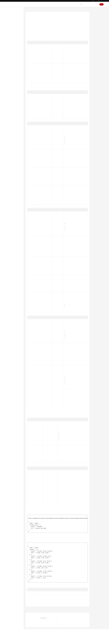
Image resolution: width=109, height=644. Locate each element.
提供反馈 (50, 625)
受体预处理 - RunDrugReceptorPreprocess (17, 104)
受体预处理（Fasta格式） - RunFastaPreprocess (17, 199)
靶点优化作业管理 (15, 86)
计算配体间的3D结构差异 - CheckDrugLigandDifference (17, 126)
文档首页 (27, 10)
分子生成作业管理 (15, 81)
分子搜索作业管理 (15, 79)
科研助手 (11, 219)
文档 (87, 4)
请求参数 (94, 26)
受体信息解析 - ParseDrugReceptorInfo (17, 108)
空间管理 (11, 42)
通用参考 (9, 233)
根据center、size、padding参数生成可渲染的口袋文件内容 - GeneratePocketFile (17, 166)
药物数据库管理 (14, 207)
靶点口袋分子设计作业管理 (16, 73)
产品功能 (62, 633)
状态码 (94, 39)
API (9, 39)
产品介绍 (9, 19)
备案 (90, 4)
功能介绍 (94, 16)
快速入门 (9, 24)
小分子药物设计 (13, 57)
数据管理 (11, 47)
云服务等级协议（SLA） (12, 240)
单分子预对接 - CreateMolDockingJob (17, 204)
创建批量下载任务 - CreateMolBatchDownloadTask (17, 189)
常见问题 (9, 226)
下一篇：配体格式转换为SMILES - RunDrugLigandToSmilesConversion (74, 615)
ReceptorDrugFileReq (57, 154)
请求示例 (94, 33)
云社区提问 (37, 632)
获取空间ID (75, 70)
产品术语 (9, 235)
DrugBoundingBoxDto (48, 451)
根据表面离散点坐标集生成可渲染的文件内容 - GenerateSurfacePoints (17, 173)
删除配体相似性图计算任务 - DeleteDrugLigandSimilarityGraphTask (17, 160)
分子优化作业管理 (15, 67)
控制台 (93, 4)
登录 (97, 4)
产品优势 (62, 628)
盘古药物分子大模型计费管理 (16, 210)
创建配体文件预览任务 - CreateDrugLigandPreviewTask (17, 132)
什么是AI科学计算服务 (65, 626)
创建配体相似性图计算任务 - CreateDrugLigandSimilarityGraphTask (17, 149)
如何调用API (11, 37)
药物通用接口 (14, 91)
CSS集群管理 (14, 213)
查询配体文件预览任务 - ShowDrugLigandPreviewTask (17, 138)
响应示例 (94, 36)
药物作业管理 (14, 60)
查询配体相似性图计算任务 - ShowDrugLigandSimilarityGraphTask (17, 154)
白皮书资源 (9, 243)
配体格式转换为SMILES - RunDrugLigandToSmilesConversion (17, 117)
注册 (101, 4)
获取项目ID (75, 51)
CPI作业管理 (13, 84)
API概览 (10, 34)
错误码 (94, 42)
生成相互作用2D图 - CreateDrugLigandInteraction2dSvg (17, 122)
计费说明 (9, 22)
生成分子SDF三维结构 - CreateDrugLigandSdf (17, 99)
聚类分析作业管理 (15, 89)
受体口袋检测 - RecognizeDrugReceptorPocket (17, 112)
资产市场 (11, 52)
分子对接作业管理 (15, 65)
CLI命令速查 (9, 224)
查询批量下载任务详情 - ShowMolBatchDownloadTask (17, 193)
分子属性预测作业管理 (16, 76)
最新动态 (9, 17)
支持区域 (9, 245)
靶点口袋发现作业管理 (16, 70)
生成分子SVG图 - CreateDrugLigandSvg (17, 94)
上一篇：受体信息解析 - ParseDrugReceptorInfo (37, 615)
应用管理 (11, 50)
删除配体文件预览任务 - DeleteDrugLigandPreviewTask (17, 143)
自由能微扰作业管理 (15, 62)
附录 (9, 221)
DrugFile (54, 172)
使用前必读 (10, 32)
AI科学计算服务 (34, 10)
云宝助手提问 (30, 632)
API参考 (9, 30)
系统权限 (9, 248)
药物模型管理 (14, 216)
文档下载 (9, 229)
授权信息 (94, 20)
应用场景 (62, 630)
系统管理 (11, 45)
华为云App (102, 1)
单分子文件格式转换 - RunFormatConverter (17, 184)
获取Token (69, 105)
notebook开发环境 (13, 55)
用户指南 (9, 27)
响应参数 (94, 29)
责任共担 (9, 238)
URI (93, 23)
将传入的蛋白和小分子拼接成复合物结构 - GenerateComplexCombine (17, 180)
